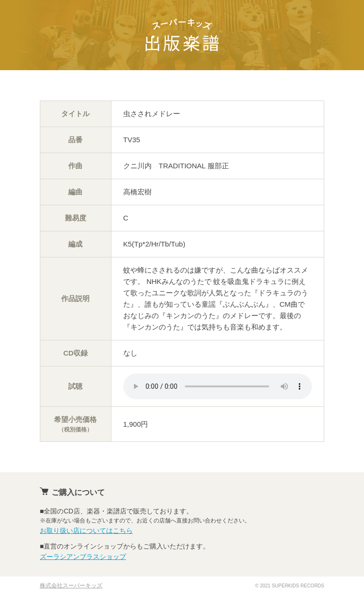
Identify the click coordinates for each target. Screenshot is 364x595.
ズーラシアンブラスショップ (83, 557)
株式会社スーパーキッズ (71, 586)
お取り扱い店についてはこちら (86, 531)
